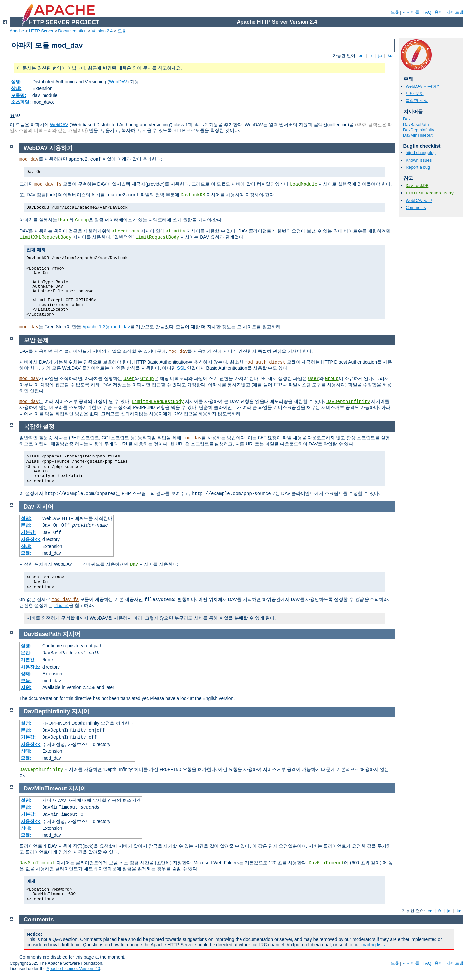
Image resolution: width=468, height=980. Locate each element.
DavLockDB (417, 186)
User (64, 220)
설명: (16, 82)
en (361, 55)
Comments (416, 208)
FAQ (427, 12)
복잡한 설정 (417, 101)
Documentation (72, 31)
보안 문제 (415, 93)
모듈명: (19, 95)
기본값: (28, 532)
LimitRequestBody (157, 237)
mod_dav (29, 159)
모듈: (26, 553)
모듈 (395, 12)
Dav (407, 119)
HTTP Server (41, 31)
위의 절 (61, 605)
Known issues (419, 160)
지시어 (45, 507)
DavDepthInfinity (418, 130)
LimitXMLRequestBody (430, 193)
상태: (16, 88)
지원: (26, 687)
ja (380, 55)
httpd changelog (421, 153)
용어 (439, 12)
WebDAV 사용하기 (423, 86)
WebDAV (118, 82)
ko (390, 55)
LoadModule (304, 184)
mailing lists (373, 945)
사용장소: (31, 539)
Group (82, 220)
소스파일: (21, 102)
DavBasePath (416, 124)
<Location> (126, 231)
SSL (181, 368)
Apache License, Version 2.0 (73, 968)
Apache (17, 31)
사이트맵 (455, 12)
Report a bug (418, 167)
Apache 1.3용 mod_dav (106, 327)
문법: (26, 525)
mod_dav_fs (48, 184)
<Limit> (176, 231)
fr (371, 55)
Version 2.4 (102, 31)
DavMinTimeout (418, 135)
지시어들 (411, 12)
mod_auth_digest (265, 362)
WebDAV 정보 (419, 200)
